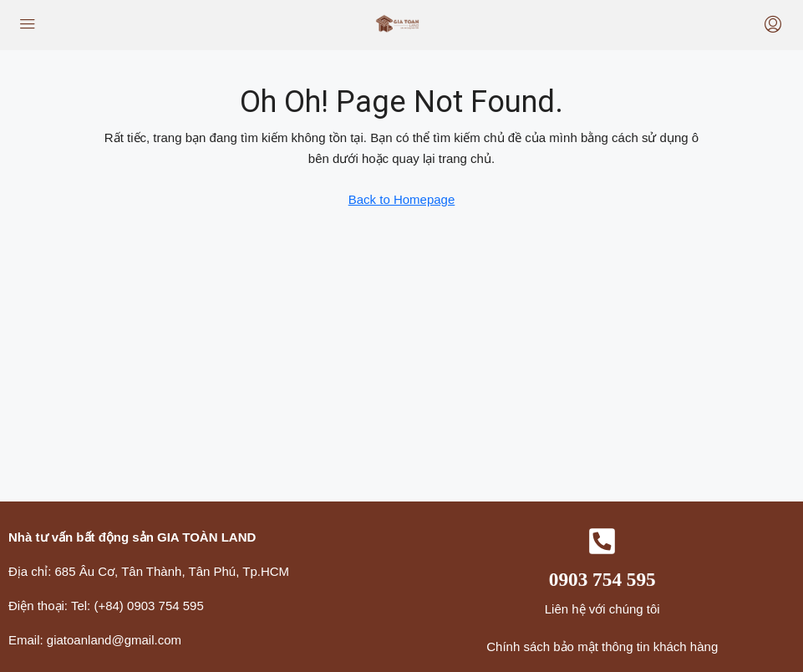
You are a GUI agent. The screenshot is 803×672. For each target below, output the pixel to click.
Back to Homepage (402, 199)
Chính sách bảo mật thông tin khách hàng (602, 647)
